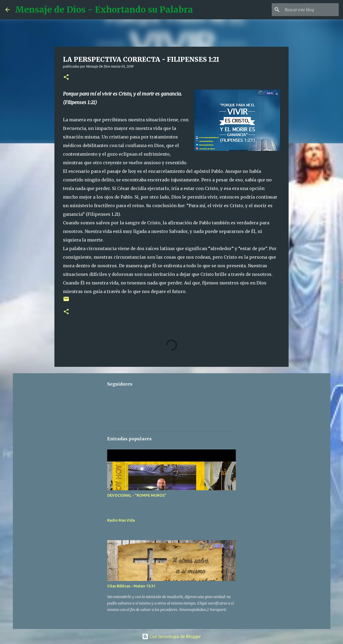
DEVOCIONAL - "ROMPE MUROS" (137, 495)
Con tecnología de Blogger (171, 636)
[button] (66, 77)
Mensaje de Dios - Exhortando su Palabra (104, 10)
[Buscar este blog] (311, 10)
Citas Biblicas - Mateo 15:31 (131, 586)
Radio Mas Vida (121, 520)
